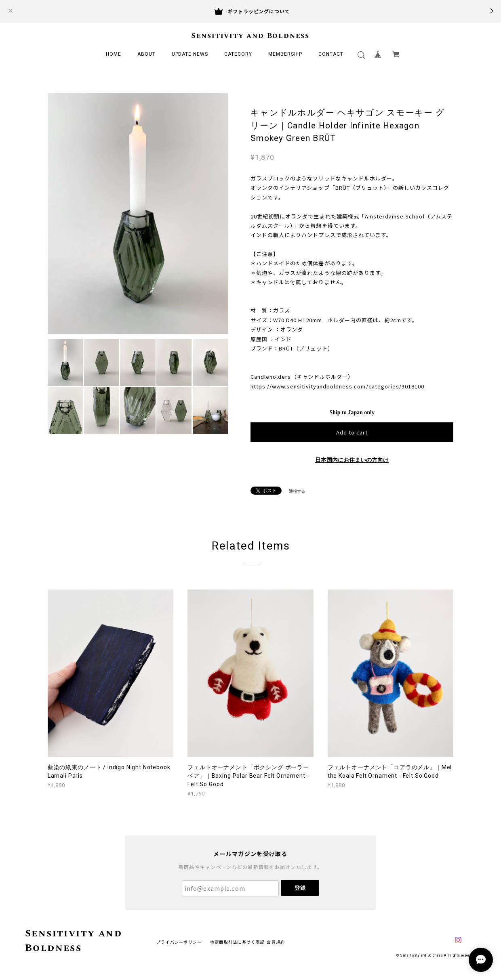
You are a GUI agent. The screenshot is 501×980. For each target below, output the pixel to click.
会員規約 (276, 942)
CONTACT (331, 54)
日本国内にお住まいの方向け (352, 460)
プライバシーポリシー (179, 942)
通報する (297, 491)
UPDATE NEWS (190, 54)
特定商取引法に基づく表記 (237, 942)
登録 (300, 888)
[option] (138, 214)
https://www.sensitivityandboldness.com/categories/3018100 (337, 386)
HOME (114, 54)
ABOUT (146, 54)
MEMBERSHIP (285, 54)
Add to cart (352, 432)
